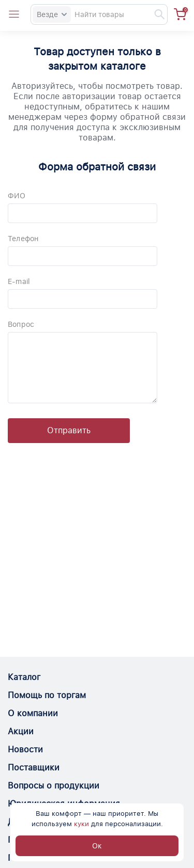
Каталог (24, 677)
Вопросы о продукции (54, 786)
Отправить (69, 430)
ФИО (17, 196)
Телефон (23, 239)
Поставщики (34, 768)
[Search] (99, 14)
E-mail (19, 281)
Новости (25, 749)
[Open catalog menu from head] (14, 14)
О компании (33, 713)
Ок (97, 846)
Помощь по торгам (47, 695)
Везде (52, 14)
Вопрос (21, 324)
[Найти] (155, 14)
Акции (21, 731)
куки (81, 824)
